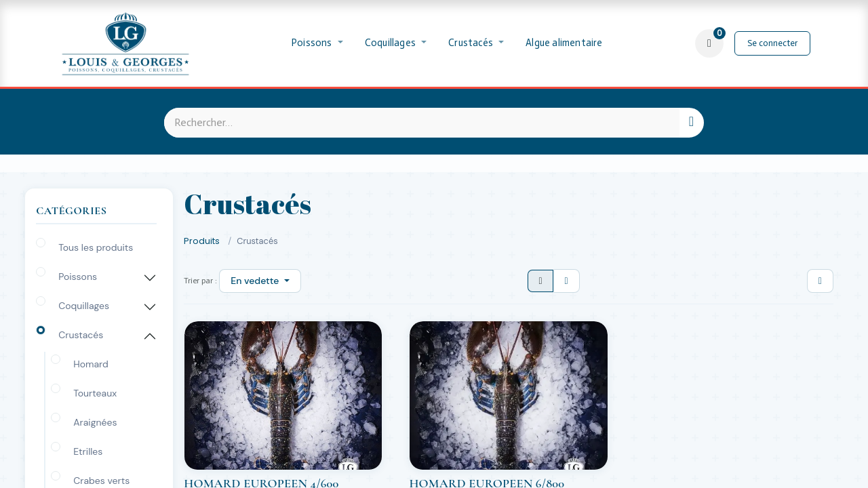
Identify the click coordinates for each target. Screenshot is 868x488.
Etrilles (88, 451)
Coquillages (84, 306)
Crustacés (81, 335)
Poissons (78, 277)
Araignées (95, 422)
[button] (260, 281)
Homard (91, 364)
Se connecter (772, 43)
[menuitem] (317, 43)
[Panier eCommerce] (709, 43)
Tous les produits (96, 247)
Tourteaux (95, 393)
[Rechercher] (691, 123)
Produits (202, 241)
